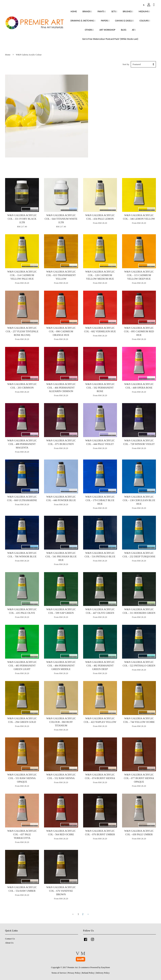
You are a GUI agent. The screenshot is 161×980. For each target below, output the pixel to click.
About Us (9, 943)
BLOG (124, 30)
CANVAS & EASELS (124, 21)
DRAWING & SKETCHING (83, 21)
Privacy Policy (74, 973)
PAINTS (102, 11)
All (134, 30)
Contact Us (10, 939)
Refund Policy (88, 973)
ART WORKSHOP (107, 30)
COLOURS (145, 21)
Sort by (126, 64)
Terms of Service (59, 973)
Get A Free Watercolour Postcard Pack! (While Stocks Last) (110, 39)
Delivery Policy (103, 973)
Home (8, 55)
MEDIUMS (144, 11)
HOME (74, 11)
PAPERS (105, 21)
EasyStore (106, 967)
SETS (114, 11)
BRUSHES (128, 11)
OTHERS (89, 30)
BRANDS (87, 11)
